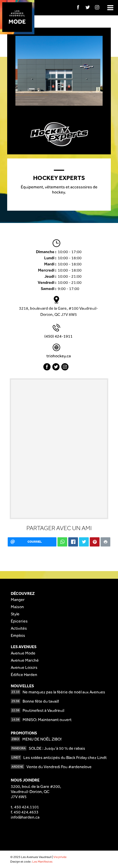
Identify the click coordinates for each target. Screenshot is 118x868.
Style (15, 614)
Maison (17, 607)
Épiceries (19, 621)
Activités (19, 628)
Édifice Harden (24, 675)
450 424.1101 (27, 807)
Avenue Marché (25, 660)
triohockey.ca (59, 356)
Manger (18, 600)
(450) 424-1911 (58, 336)
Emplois (18, 635)
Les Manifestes (42, 862)
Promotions (24, 733)
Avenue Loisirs (24, 667)
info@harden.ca (25, 817)
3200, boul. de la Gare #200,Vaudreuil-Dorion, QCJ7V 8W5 (36, 792)
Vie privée (60, 857)
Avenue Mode (23, 653)
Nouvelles (22, 686)
